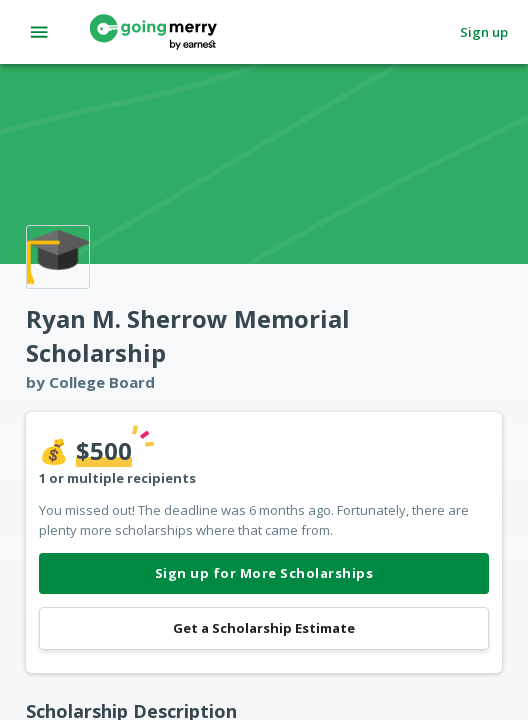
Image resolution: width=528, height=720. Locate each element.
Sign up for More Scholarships (264, 573)
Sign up (484, 32)
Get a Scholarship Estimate (264, 628)
